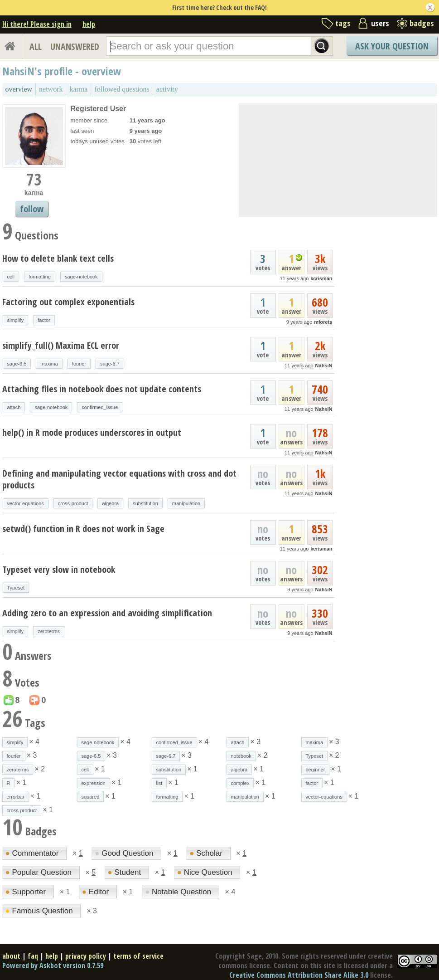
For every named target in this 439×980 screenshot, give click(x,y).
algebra (110, 503)
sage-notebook (81, 277)
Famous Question (40, 911)
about (11, 956)
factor (44, 320)
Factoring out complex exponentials (68, 302)
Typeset (16, 588)
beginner (316, 770)
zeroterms (49, 631)
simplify (16, 320)
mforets (323, 322)
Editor (96, 892)
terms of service (138, 956)
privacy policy (86, 956)
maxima (49, 364)
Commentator (33, 853)
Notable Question (179, 892)
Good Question (125, 853)
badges (422, 23)
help (89, 24)
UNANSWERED (75, 46)
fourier (79, 364)
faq (33, 956)
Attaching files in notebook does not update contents (102, 389)
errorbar (16, 797)
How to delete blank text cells (58, 258)
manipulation (186, 503)
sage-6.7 (110, 364)
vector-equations (26, 503)
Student (125, 872)
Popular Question (40, 872)
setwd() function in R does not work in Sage (83, 529)
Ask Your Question (392, 46)
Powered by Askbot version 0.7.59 (53, 965)
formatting (40, 277)
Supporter (27, 892)
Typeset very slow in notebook (59, 569)
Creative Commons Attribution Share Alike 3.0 (299, 975)
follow (32, 209)
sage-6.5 (17, 364)
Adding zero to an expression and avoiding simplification (107, 613)
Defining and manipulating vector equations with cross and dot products (119, 479)
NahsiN (324, 366)
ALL (36, 46)
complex (240, 783)
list (159, 783)
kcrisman (321, 278)
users (380, 23)
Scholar (207, 853)
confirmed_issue (100, 407)
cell (11, 277)
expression (94, 783)
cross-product (73, 503)
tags (343, 23)
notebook (241, 756)
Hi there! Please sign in (37, 24)
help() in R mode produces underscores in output (92, 432)
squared (91, 797)
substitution (145, 503)
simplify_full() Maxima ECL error (61, 345)
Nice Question (206, 872)
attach (14, 407)
